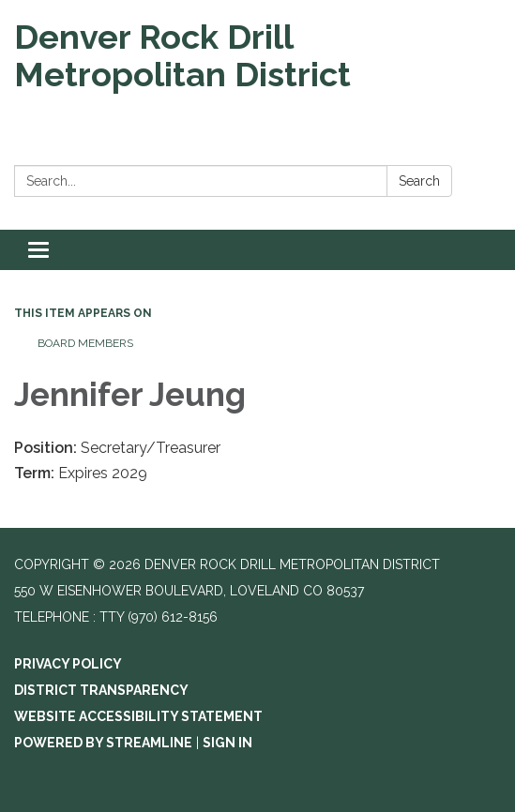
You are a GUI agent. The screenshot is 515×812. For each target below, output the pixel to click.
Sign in (227, 743)
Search (419, 181)
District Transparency (101, 690)
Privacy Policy (68, 664)
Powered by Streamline (103, 743)
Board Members (85, 343)
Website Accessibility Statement (138, 716)
